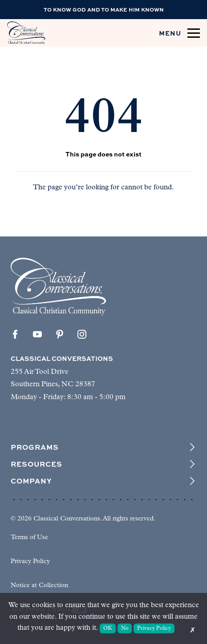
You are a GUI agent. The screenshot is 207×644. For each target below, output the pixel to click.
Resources (103, 464)
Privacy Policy (30, 562)
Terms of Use (29, 538)
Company (103, 481)
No (125, 628)
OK (108, 628)
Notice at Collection (39, 586)
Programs (103, 447)
